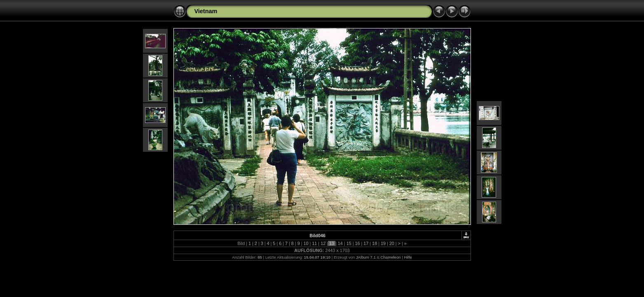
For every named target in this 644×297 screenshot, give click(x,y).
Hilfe (408, 257)
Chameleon (391, 257)
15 (349, 243)
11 (314, 243)
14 (340, 243)
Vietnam (206, 11)
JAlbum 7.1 (366, 257)
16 (357, 243)
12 (323, 243)
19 (383, 243)
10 (306, 243)
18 (375, 243)
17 (366, 243)
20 (392, 243)
